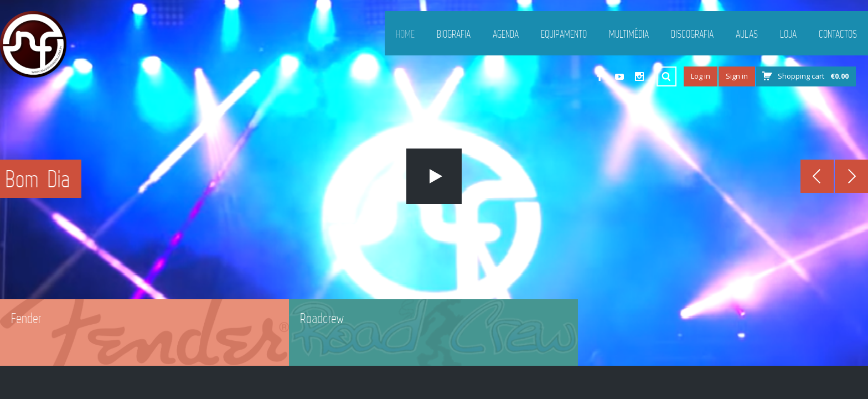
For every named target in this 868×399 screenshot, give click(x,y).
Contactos (838, 34)
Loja (788, 34)
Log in (701, 76)
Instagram (639, 76)
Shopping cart (813, 76)
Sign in (737, 76)
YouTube (619, 76)
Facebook (600, 76)
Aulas (747, 34)
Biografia (454, 34)
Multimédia (629, 34)
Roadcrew (322, 318)
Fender (26, 318)
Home (405, 34)
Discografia (692, 34)
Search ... (666, 76)
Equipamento (564, 34)
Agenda (506, 34)
